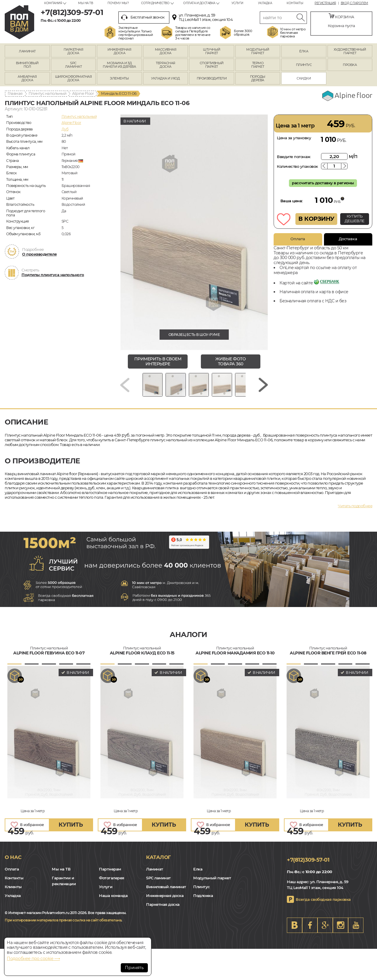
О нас (13, 862)
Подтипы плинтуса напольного (53, 275)
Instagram (340, 929)
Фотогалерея (112, 882)
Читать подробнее (355, 510)
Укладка (265, 3)
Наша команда (113, 900)
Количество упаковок (297, 166)
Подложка (203, 900)
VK (295, 929)
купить (71, 829)
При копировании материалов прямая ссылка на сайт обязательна (63, 924)
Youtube (356, 929)
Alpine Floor (83, 93)
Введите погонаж (294, 157)
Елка (198, 873)
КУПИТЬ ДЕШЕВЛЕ (355, 218)
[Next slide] (263, 387)
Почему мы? (118, 3)
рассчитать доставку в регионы (323, 183)
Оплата (298, 239)
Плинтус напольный (48, 93)
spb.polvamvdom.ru (19, 22)
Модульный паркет (212, 882)
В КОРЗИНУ (316, 219)
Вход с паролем (354, 3)
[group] (194, 232)
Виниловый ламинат (166, 891)
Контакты (295, 3)
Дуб (65, 129)
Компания (53, 3)
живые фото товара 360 (230, 361)
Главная (15, 93)
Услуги (237, 3)
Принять (134, 968)
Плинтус (202, 891)
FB (310, 929)
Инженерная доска (165, 900)
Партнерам (110, 873)
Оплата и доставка (199, 3)
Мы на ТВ (85, 3)
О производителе (39, 254)
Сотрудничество (155, 3)
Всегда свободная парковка (323, 903)
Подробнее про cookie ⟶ (33, 959)
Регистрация (325, 3)
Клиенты (13, 891)
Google (325, 929)
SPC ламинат (158, 882)
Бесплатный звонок (143, 17)
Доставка (348, 239)
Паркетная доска (163, 909)
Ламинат (155, 873)
